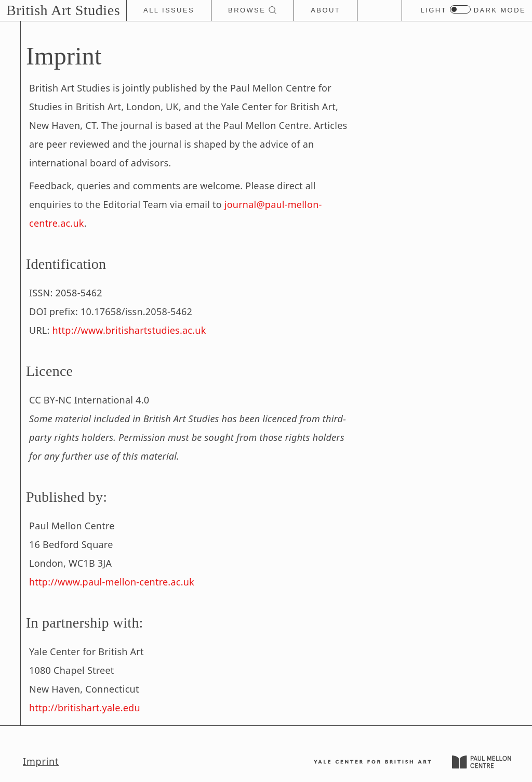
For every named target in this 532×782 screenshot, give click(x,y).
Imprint (41, 761)
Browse (252, 10)
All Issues (169, 10)
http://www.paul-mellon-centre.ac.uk (112, 582)
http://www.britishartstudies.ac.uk (129, 330)
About (325, 10)
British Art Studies (63, 10)
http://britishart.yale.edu (85, 708)
